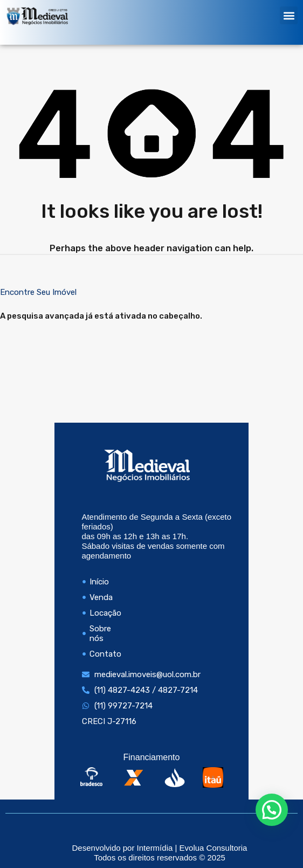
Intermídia (155, 848)
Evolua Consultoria (214, 848)
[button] (289, 15)
